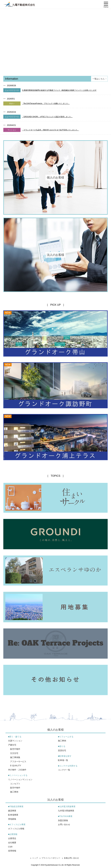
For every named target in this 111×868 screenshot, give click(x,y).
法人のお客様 (55, 800)
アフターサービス (18, 762)
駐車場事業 (13, 815)
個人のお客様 (55, 730)
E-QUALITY (16, 766)
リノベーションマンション (20, 779)
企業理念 (12, 838)
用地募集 (12, 819)
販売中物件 (15, 749)
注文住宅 (14, 753)
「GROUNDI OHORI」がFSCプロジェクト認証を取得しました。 (47, 117)
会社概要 (12, 843)
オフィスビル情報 (16, 829)
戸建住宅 (12, 745)
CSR (10, 847)
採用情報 (12, 851)
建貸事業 (12, 811)
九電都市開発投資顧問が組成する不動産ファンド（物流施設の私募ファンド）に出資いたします (59, 90)
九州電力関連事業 (66, 811)
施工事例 (14, 792)
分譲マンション (15, 741)
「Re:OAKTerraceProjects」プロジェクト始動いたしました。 (46, 103)
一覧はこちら (100, 79)
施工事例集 (15, 757)
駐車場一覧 (63, 760)
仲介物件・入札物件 (17, 770)
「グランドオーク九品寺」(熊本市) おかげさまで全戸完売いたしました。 (51, 130)
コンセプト (15, 784)
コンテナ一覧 (64, 770)
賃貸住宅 (62, 750)
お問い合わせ (64, 824)
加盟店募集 (63, 820)
